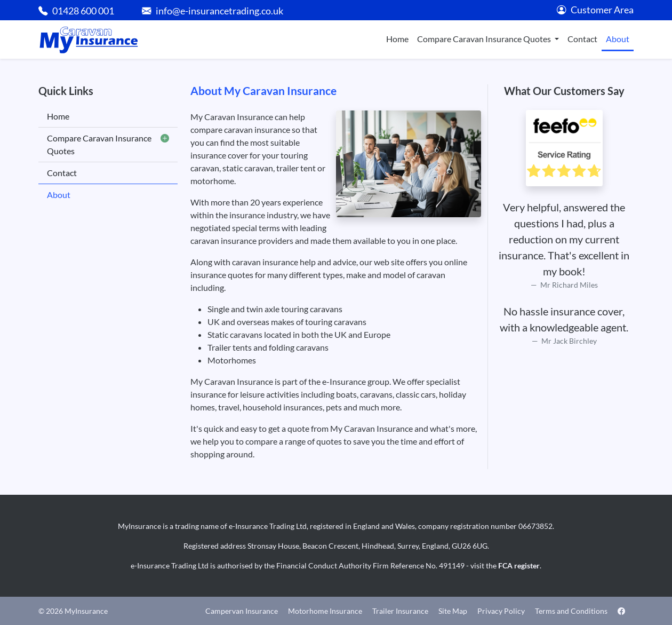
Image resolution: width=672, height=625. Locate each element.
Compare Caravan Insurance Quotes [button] (485, 39)
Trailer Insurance (400, 611)
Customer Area (595, 10)
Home (397, 39)
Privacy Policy (501, 611)
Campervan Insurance (242, 611)
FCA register (519, 565)
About (618, 39)
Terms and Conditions (571, 611)
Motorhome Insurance (325, 611)
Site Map (453, 611)
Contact (582, 39)
